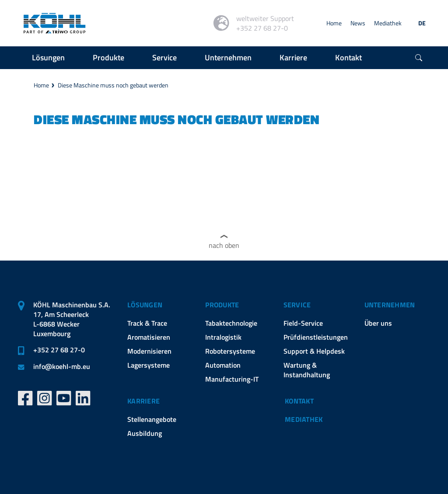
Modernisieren (149, 351)
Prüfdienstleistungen (316, 337)
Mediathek (388, 23)
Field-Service (303, 323)
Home (334, 23)
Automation (223, 365)
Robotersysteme (230, 351)
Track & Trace (147, 323)
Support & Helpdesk (314, 351)
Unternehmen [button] (228, 57)
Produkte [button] (108, 57)
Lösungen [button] (48, 57)
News (358, 23)
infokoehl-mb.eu (62, 366)
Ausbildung (145, 433)
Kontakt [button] (348, 57)
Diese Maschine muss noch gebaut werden (113, 85)
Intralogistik (223, 337)
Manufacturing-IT (232, 379)
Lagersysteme (149, 365)
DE (422, 23)
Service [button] (164, 57)
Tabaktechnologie (231, 323)
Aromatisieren (149, 337)
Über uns (378, 323)
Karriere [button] (293, 57)
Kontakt (299, 401)
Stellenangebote (152, 419)
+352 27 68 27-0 (59, 350)
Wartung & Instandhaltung (307, 370)
